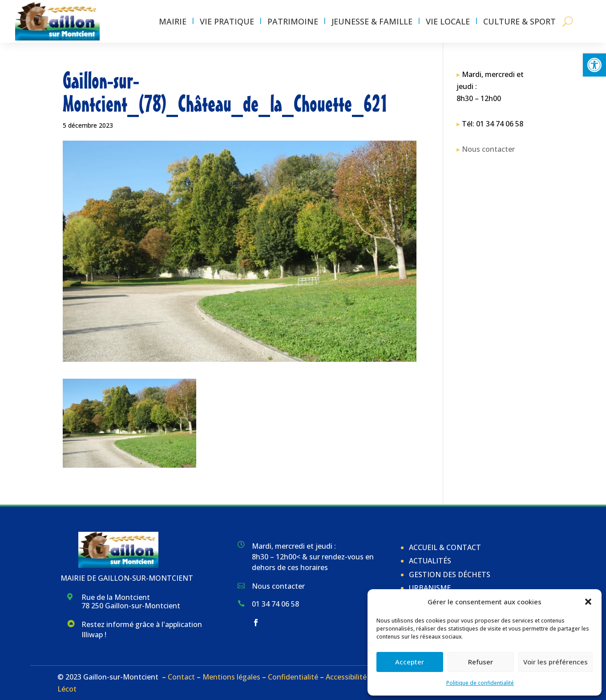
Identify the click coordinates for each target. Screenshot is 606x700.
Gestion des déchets (450, 575)
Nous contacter (488, 149)
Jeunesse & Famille (372, 21)
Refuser (481, 662)
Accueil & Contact (445, 547)
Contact (181, 677)
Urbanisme (430, 588)
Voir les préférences (555, 662)
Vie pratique (227, 21)
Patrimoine (293, 21)
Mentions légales (231, 677)
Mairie (173, 21)
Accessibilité (346, 677)
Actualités (430, 561)
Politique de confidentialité (480, 683)
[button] (594, 65)
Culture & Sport (519, 21)
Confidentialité (293, 677)
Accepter (410, 662)
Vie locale (448, 21)
